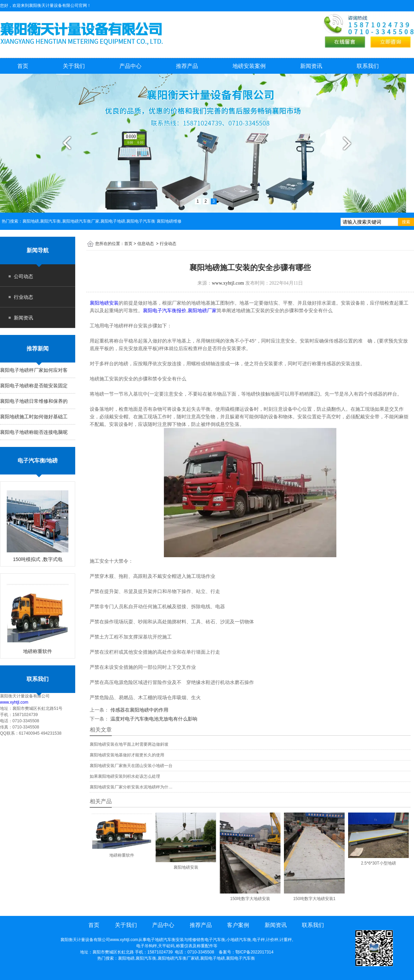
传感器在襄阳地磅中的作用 (139, 710)
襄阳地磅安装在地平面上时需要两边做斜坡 (129, 744)
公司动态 (23, 276)
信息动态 (146, 244)
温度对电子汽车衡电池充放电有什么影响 (153, 719)
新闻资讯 (311, 66)
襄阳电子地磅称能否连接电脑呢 (34, 432)
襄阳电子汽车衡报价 (165, 310)
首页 (23, 66)
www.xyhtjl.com (14, 702)
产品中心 (130, 66)
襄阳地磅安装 (104, 303)
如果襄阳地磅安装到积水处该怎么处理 (125, 776)
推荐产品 (187, 66)
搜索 (406, 222)
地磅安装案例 (249, 66)
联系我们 (368, 66)
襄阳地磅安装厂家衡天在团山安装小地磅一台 (131, 766)
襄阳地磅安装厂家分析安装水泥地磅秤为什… (131, 787)
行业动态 (23, 297)
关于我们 (74, 66)
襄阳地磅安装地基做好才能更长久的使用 (127, 755)
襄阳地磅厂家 (202, 310)
